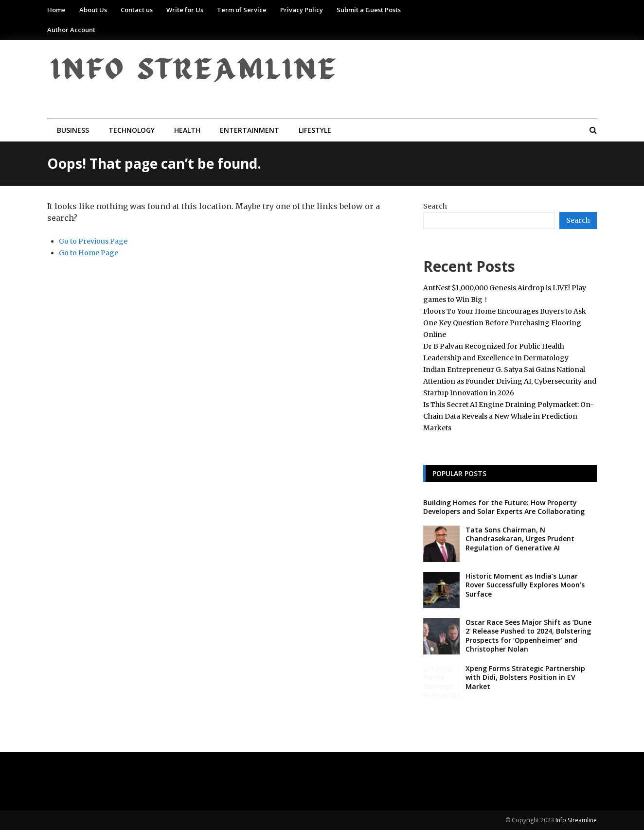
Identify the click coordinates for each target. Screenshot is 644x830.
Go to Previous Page (93, 241)
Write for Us (185, 10)
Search (435, 206)
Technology (132, 130)
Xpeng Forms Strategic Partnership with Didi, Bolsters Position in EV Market (525, 677)
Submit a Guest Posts (369, 10)
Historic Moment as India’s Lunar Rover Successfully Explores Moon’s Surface (525, 585)
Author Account (71, 30)
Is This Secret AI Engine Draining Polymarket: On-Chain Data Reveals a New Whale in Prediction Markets (509, 416)
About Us (93, 10)
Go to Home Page (89, 253)
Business (73, 130)
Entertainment (250, 130)
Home (56, 10)
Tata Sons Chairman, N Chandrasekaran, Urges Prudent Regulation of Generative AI (520, 539)
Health (187, 130)
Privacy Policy (302, 10)
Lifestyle (315, 130)
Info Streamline (576, 820)
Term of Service (242, 10)
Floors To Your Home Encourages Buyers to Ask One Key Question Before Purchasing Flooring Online (505, 323)
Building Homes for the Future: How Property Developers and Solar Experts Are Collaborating (504, 507)
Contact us (137, 10)
